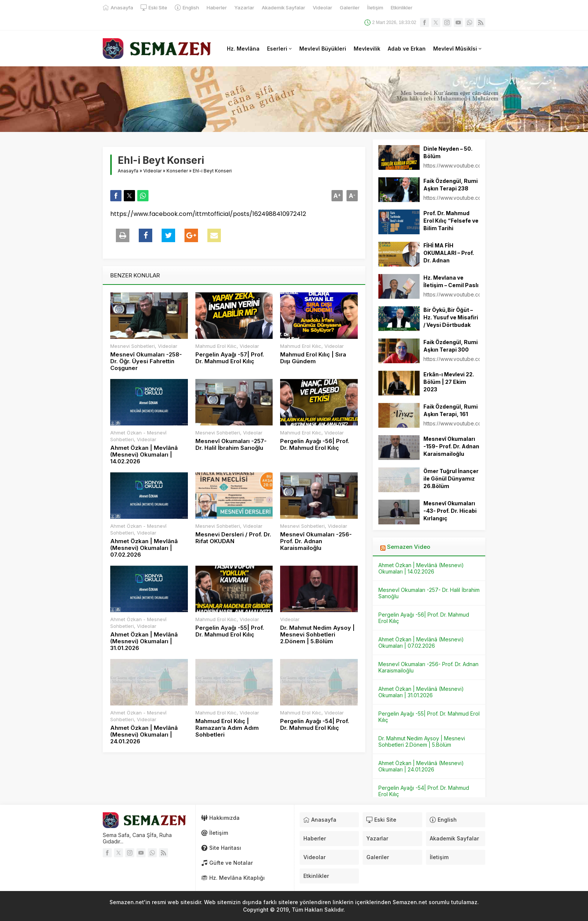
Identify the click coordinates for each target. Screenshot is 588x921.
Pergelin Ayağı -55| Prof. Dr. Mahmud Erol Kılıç (230, 631)
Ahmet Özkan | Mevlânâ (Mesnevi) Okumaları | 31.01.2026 (144, 641)
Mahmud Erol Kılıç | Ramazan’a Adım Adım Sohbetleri (227, 728)
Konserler (177, 171)
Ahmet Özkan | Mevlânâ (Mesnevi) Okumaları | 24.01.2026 (144, 735)
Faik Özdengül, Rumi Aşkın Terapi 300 (451, 346)
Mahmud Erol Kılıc (216, 346)
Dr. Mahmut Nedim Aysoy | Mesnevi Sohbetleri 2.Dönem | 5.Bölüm (317, 635)
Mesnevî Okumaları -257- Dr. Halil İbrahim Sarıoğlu (231, 445)
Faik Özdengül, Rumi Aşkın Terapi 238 (451, 185)
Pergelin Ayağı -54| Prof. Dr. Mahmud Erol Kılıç (315, 725)
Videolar (152, 171)
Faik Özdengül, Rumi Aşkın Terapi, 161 (451, 410)
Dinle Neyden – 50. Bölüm (448, 152)
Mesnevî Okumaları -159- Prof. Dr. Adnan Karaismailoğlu (451, 446)
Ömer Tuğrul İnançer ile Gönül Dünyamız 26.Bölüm (451, 478)
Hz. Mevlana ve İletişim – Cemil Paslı (451, 281)
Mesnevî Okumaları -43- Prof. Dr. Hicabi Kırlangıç (450, 511)
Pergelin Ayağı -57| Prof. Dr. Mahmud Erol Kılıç (230, 358)
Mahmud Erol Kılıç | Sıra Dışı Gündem (313, 358)
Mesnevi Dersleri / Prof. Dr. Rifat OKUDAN (233, 538)
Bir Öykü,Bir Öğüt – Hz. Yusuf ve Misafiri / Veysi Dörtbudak (451, 317)
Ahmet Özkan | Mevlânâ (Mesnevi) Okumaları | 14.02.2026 (144, 455)
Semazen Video (409, 547)
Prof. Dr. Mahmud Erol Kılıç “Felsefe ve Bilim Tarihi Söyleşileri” (451, 224)
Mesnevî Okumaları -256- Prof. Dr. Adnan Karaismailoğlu (316, 541)
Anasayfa (128, 171)
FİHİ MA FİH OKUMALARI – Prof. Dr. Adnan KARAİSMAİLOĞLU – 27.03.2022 (450, 260)
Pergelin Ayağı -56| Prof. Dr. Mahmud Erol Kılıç (315, 445)
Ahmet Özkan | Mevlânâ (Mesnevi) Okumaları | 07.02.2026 (144, 548)
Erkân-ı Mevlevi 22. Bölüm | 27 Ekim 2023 (449, 382)
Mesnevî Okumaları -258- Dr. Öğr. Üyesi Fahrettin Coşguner (146, 361)
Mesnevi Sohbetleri (133, 346)
